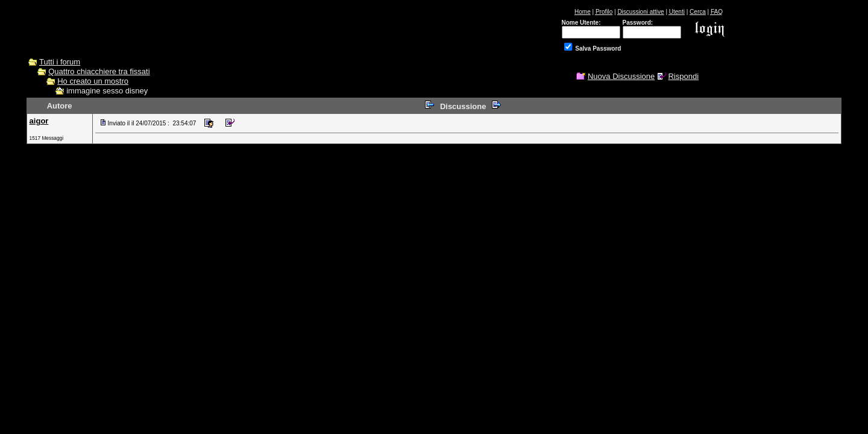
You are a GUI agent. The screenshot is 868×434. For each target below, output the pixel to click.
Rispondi (683, 76)
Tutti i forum (60, 62)
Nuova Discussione (621, 76)
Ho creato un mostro (93, 81)
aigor (39, 121)
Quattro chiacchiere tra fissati (99, 71)
